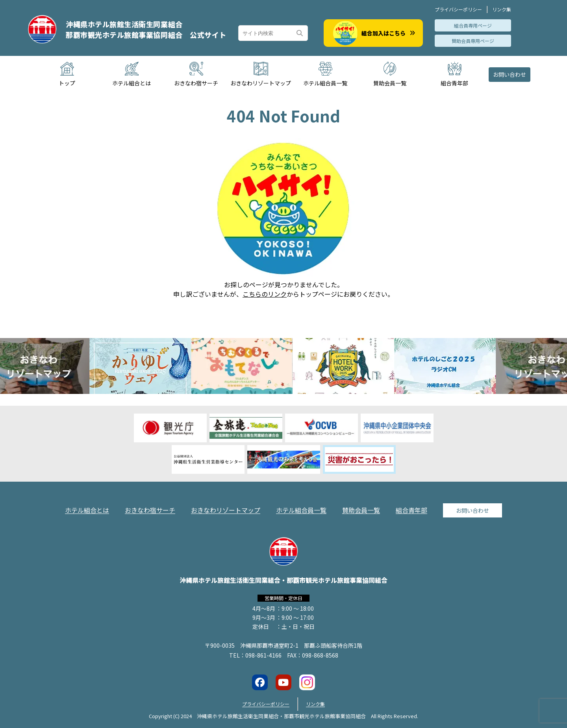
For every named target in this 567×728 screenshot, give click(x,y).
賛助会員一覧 (361, 510)
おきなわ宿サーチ (150, 510)
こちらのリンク (265, 294)
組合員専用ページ (473, 25)
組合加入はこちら (374, 33)
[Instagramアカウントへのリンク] (307, 682)
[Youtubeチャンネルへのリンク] (283, 682)
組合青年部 (411, 510)
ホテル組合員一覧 (301, 510)
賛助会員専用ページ (473, 41)
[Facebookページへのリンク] (260, 682)
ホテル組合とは (87, 510)
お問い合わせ (510, 74)
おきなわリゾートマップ (226, 510)
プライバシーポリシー (458, 9)
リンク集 (502, 9)
